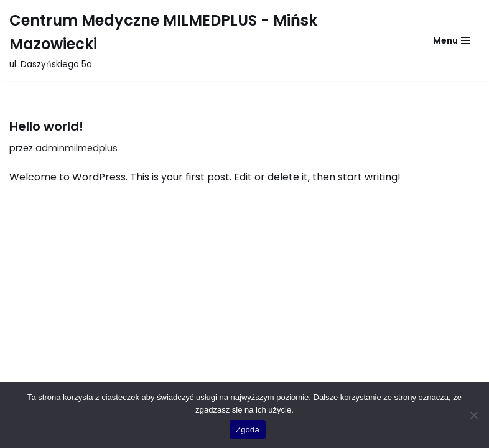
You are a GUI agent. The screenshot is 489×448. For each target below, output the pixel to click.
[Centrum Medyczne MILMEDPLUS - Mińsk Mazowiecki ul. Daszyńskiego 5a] (207, 40)
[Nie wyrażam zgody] (473, 415)
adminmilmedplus (77, 148)
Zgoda (248, 430)
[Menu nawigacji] (452, 40)
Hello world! (46, 126)
